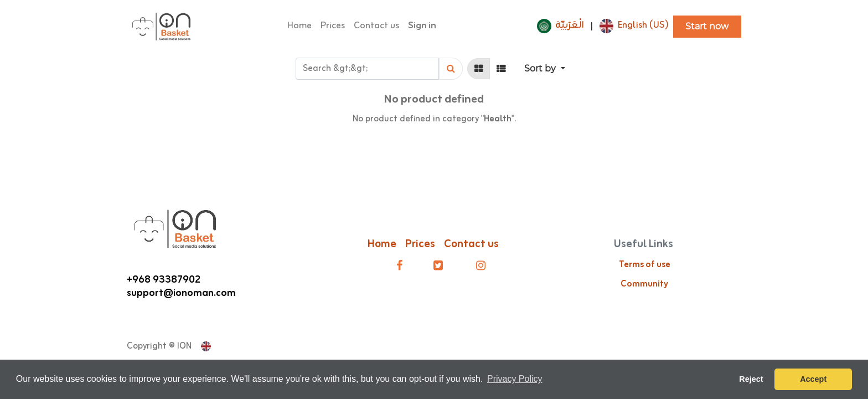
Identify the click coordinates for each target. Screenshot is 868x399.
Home (382, 244)
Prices (420, 244)
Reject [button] (751, 379)
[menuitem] (299, 27)
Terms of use (645, 265)
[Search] (451, 69)
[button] (544, 69)
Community (644, 284)
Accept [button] (813, 379)
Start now (707, 26)
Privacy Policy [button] (515, 379)
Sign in (422, 26)
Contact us (472, 244)
